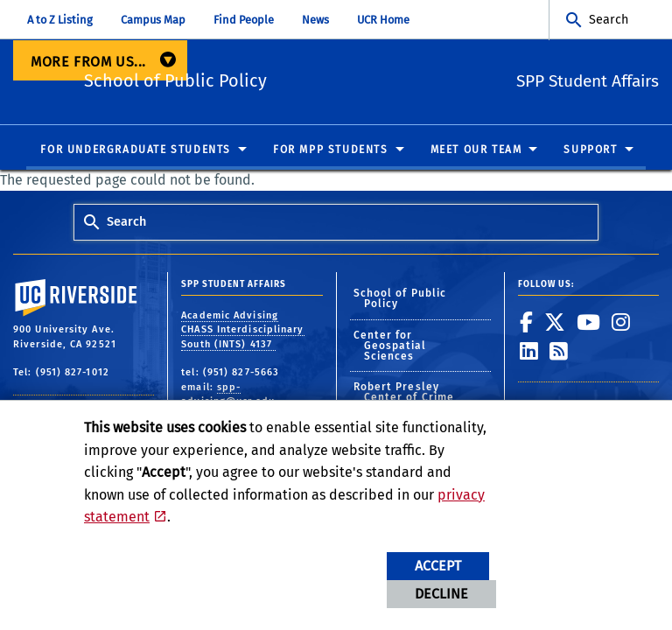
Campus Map (153, 20)
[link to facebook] (527, 322)
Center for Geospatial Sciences (390, 346)
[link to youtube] (589, 322)
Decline (441, 594)
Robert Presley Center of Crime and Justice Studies (415, 398)
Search (609, 20)
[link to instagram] (621, 322)
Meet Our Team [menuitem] (476, 150)
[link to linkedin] (529, 352)
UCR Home (383, 20)
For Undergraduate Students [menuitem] (136, 150)
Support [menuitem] (590, 150)
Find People (244, 20)
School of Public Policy (269, 79)
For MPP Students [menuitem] (331, 150)
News (315, 20)
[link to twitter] (555, 322)
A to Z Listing (60, 20)
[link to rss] (559, 352)
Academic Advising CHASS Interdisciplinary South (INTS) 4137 (242, 330)
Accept (438, 566)
